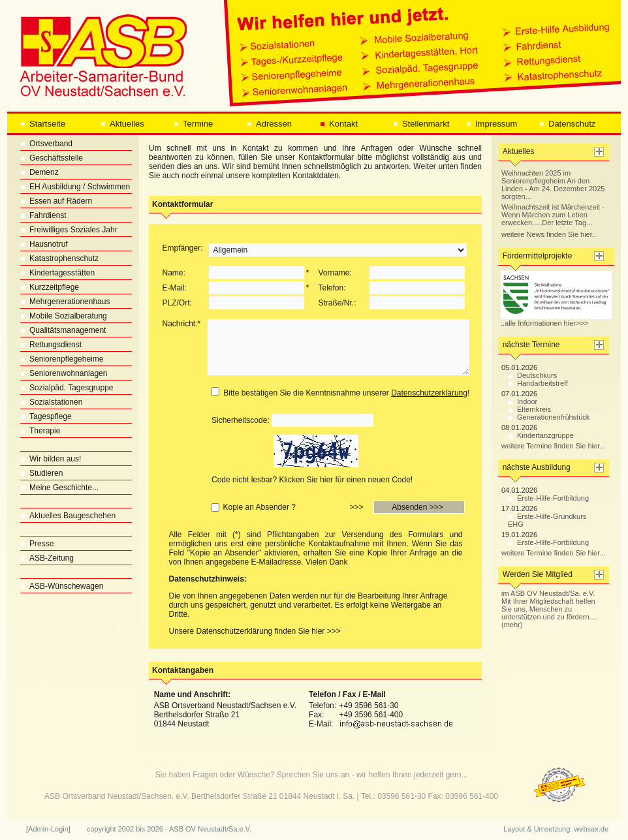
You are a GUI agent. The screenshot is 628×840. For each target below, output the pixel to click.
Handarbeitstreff (538, 383)
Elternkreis (529, 409)
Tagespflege (46, 416)
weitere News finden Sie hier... (550, 234)
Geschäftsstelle (52, 158)
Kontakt (339, 124)
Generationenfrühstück (549, 417)
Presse (37, 544)
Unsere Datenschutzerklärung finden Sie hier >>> (255, 631)
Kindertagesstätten (57, 273)
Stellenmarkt (421, 124)
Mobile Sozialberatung (64, 316)
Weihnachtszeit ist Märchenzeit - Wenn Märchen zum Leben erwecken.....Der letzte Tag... (553, 215)
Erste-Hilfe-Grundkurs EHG (547, 520)
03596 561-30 (401, 796)
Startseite (43, 124)
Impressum (492, 124)
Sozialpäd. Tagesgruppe (67, 388)
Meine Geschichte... (59, 488)
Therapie (40, 431)
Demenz (39, 172)
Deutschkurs (532, 375)
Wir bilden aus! (51, 459)
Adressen (269, 124)
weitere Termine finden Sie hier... (553, 446)
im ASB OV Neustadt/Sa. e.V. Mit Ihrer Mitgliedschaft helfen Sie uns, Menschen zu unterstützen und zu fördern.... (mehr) (549, 609)
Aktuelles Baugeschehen (68, 516)
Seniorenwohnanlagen (64, 373)
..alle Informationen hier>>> (556, 320)
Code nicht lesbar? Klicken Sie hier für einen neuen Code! (312, 480)
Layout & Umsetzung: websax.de (556, 829)
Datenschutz (567, 124)
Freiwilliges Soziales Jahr (69, 230)
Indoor (523, 401)
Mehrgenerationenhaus (65, 302)
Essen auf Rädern (56, 201)
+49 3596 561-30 (369, 706)
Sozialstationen (51, 402)
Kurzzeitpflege (50, 287)
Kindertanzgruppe (541, 435)
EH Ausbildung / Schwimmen (75, 187)
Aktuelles (122, 124)
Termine (193, 124)
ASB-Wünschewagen (62, 586)
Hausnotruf (44, 244)
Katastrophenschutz (59, 258)
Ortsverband (46, 144)
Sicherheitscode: (241, 420)
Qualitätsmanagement (63, 330)
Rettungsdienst (51, 345)
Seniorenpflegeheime (62, 359)
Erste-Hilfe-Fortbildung (548, 498)
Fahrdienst (43, 215)
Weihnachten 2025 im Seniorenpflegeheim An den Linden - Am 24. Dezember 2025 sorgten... (553, 185)
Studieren (41, 473)
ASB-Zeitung (47, 558)
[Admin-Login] (48, 829)
